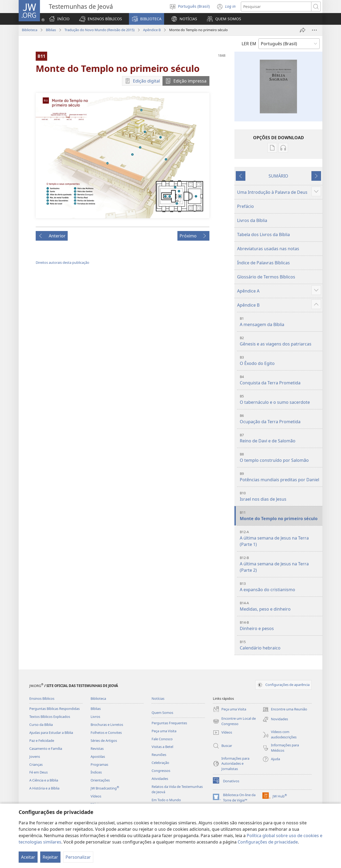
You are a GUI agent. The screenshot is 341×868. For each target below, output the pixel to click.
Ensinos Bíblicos (42, 698)
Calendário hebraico (280, 645)
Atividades (160, 779)
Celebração (160, 763)
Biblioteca (30, 30)
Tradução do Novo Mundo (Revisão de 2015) (100, 30)
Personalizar (78, 857)
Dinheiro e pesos (280, 626)
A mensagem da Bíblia (280, 322)
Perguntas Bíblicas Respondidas (54, 709)
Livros (95, 717)
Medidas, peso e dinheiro (280, 606)
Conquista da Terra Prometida (280, 380)
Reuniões (159, 755)
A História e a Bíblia (44, 788)
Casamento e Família (46, 748)
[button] (101, 19)
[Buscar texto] (276, 7)
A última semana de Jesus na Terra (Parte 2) (280, 564)
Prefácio (245, 206)
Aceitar (28, 857)
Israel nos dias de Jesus (280, 496)
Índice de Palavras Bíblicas (263, 263)
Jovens (35, 756)
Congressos (161, 771)
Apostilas (98, 756)
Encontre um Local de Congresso (234, 721)
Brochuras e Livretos (107, 725)
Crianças (36, 764)
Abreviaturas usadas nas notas (268, 249)
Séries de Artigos (104, 741)
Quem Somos (162, 713)
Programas (99, 764)
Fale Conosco (162, 739)
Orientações (100, 780)
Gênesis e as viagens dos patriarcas (280, 341)
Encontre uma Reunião (285, 709)
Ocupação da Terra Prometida (280, 419)
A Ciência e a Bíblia (44, 780)
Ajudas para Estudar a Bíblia (51, 733)
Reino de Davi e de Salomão (280, 438)
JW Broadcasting (105, 788)
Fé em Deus (38, 772)
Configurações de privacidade (268, 842)
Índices (96, 772)
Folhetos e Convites (106, 733)
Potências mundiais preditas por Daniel (280, 477)
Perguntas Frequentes (169, 723)
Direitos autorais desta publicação (62, 262)
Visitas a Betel (162, 747)
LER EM (249, 44)
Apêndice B (152, 30)
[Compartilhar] (303, 30)
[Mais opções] (314, 30)
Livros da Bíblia (252, 220)
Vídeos (96, 796)
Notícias (158, 698)
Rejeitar (50, 857)
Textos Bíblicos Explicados (50, 717)
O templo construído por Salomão (280, 457)
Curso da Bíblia (41, 725)
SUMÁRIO (278, 176)
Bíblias (51, 30)
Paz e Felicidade (42, 741)
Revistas (97, 748)
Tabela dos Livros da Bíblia (263, 235)
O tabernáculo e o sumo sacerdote (280, 399)
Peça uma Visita (164, 731)
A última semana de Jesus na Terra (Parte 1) (280, 538)
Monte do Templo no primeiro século (280, 516)
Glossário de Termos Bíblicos (266, 277)
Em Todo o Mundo (166, 800)
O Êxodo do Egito (280, 361)
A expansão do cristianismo (280, 587)
